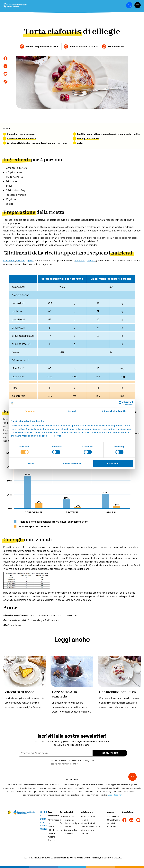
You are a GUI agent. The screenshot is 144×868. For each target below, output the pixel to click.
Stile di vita (53, 830)
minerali (91, 261)
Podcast (69, 827)
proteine (21, 261)
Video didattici (88, 823)
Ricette (51, 840)
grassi (30, 261)
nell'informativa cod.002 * (68, 764)
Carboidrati (9, 261)
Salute (51, 827)
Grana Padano (114, 820)
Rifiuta (31, 463)
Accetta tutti (113, 463)
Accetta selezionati (72, 463)
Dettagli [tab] (72, 411)
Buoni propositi (88, 817)
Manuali (85, 833)
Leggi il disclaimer (115, 795)
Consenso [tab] (30, 411)
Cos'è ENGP (113, 817)
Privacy (44, 826)
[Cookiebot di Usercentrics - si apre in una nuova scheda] (121, 403)
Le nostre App (72, 823)
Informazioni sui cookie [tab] (114, 411)
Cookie (44, 829)
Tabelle (85, 820)
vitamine (80, 261)
